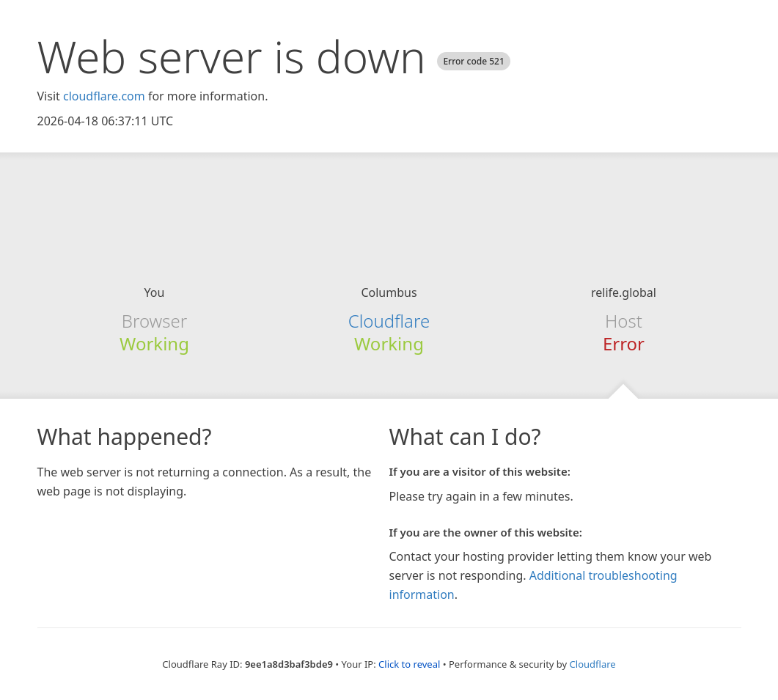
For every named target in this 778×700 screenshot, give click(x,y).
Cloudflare (389, 321)
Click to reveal (409, 664)
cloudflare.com (104, 96)
